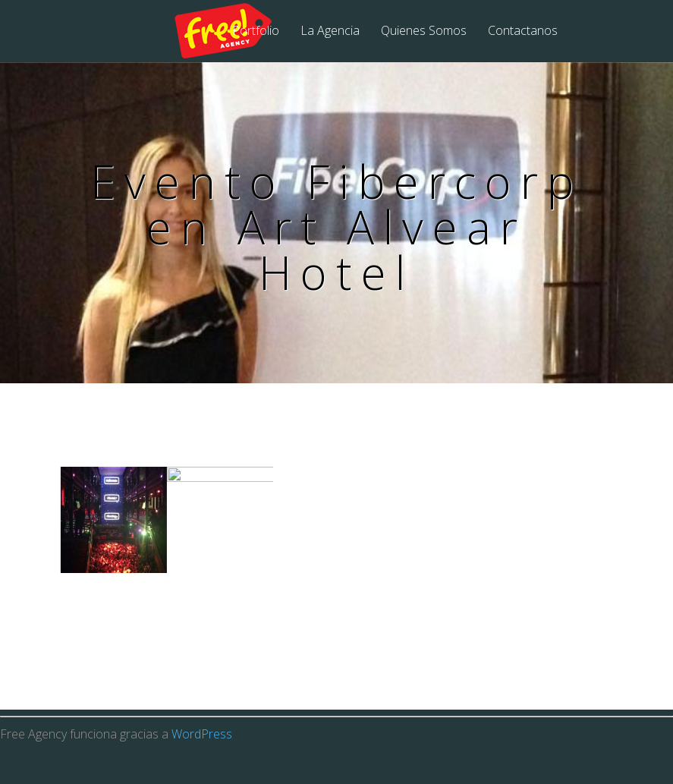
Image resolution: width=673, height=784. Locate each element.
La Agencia (330, 31)
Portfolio (256, 31)
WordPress (202, 766)
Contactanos (523, 31)
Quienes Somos (424, 31)
